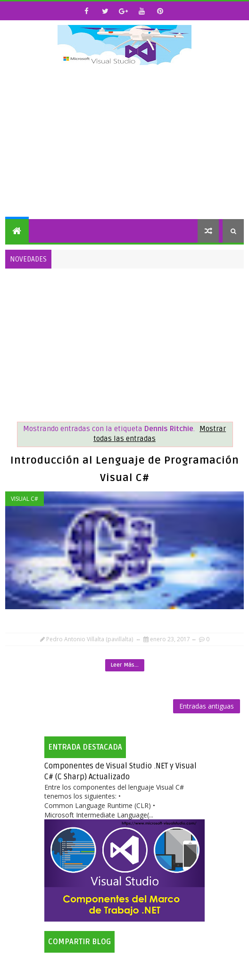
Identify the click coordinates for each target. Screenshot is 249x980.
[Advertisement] (125, 148)
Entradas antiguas (207, 706)
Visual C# (25, 499)
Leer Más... (125, 665)
